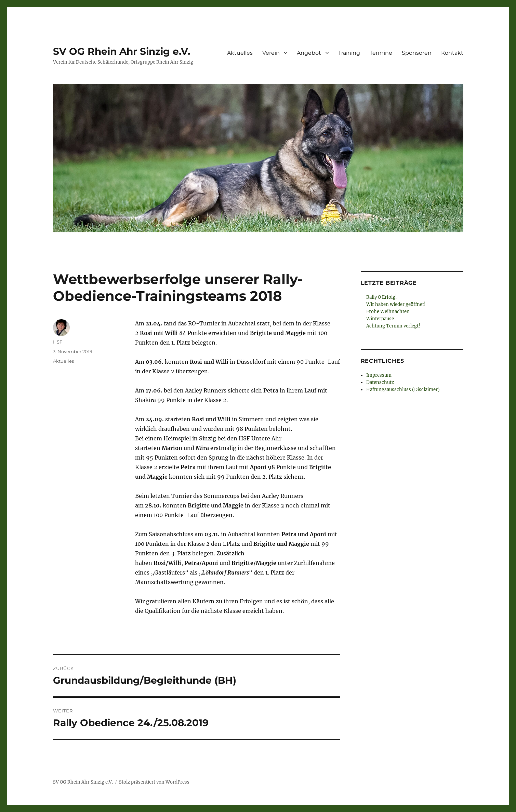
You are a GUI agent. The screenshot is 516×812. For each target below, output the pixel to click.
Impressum (379, 375)
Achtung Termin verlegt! (393, 326)
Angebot (309, 53)
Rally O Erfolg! (382, 297)
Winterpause (380, 319)
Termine (381, 53)
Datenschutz (380, 382)
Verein (271, 53)
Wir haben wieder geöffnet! (396, 304)
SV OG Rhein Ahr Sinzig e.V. (122, 51)
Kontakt (452, 53)
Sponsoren (417, 53)
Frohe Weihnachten (388, 312)
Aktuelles (240, 53)
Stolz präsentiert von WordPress (154, 782)
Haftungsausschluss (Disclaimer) (403, 390)
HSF (58, 342)
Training (349, 53)
